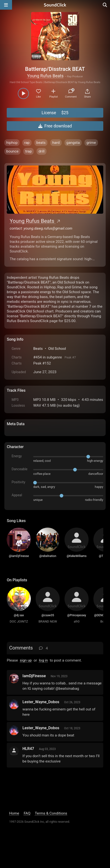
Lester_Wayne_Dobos (41, 702)
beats (41, 143)
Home (14, 813)
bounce (12, 151)
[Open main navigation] (6, 5)
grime (91, 143)
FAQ (27, 813)
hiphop (12, 143)
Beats (38, 349)
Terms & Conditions (51, 813)
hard (56, 143)
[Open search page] (105, 5)
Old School (57, 349)
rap (27, 143)
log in (43, 660)
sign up (26, 660)
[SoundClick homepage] (55, 5)
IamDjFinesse (34, 676)
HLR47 (28, 749)
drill (42, 151)
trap (29, 151)
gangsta (73, 143)
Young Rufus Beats (45, 76)
